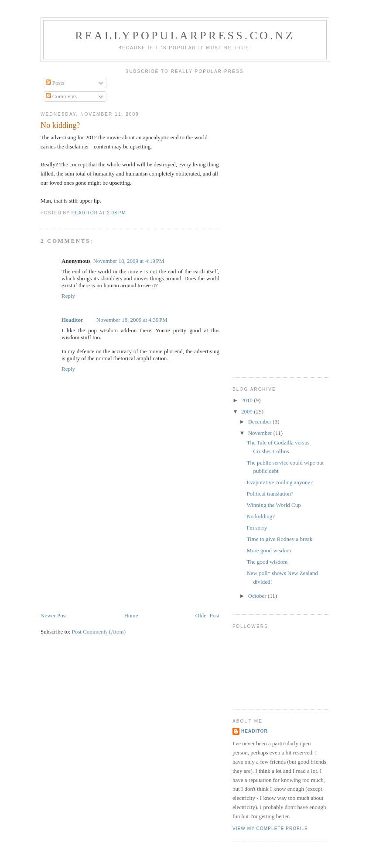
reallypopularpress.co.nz (185, 36)
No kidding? (261, 516)
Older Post (207, 615)
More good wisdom (269, 550)
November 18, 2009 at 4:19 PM (128, 261)
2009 (248, 412)
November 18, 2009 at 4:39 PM (132, 320)
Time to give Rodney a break (279, 539)
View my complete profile (270, 828)
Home (131, 615)
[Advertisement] (106, 550)
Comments (61, 96)
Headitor (72, 320)
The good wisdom (267, 562)
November (261, 433)
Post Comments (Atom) (99, 632)
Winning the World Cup (273, 505)
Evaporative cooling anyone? (280, 482)
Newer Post (54, 615)
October (258, 596)
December (261, 422)
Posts (55, 83)
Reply (68, 296)
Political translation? (270, 494)
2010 (248, 400)
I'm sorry (257, 528)
